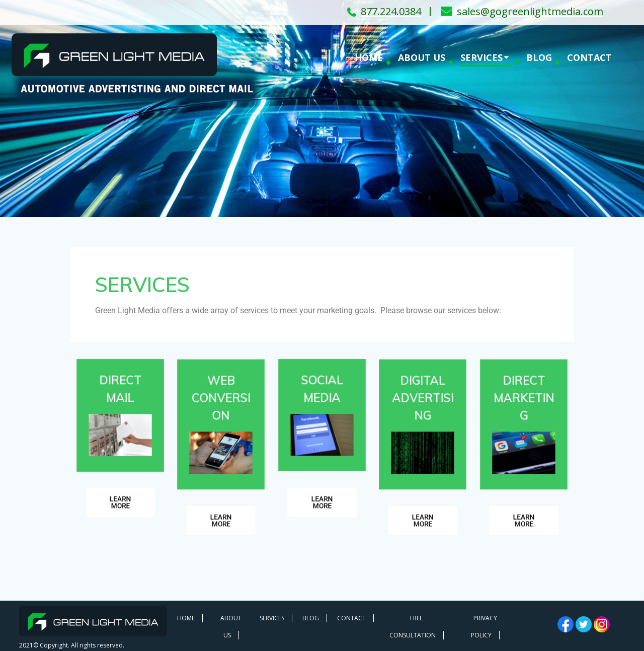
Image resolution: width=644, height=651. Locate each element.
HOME (369, 57)
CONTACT (589, 57)
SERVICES (481, 57)
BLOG (539, 57)
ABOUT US (422, 57)
